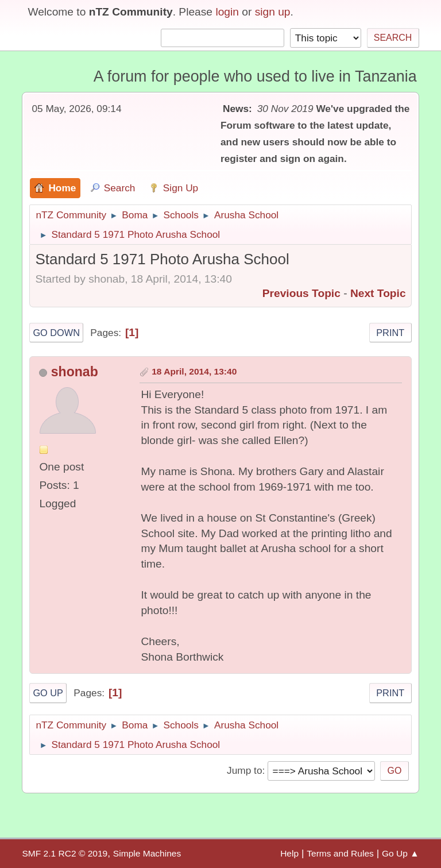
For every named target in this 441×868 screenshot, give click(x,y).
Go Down (56, 333)
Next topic (378, 293)
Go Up (48, 693)
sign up (273, 12)
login (227, 12)
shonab (75, 372)
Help (289, 853)
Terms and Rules (340, 853)
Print (390, 333)
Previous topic (301, 293)
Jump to (244, 770)
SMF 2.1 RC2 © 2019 (65, 853)
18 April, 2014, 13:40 (194, 371)
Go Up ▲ (401, 853)
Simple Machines (147, 853)
